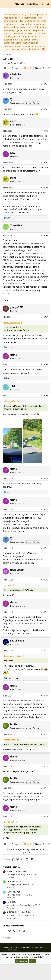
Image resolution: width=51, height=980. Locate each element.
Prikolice (10, 887)
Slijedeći (40, 68)
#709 (46, 396)
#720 (46, 817)
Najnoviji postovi (12, 867)
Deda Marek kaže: (13, 656)
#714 (46, 612)
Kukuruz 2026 (13, 892)
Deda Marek (17, 570)
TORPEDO (11, 902)
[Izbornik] (4, 4)
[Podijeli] (42, 84)
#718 (46, 766)
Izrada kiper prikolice (17, 882)
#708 (46, 365)
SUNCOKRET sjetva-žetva (19, 912)
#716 (46, 696)
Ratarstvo (11, 898)
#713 (46, 580)
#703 (46, 131)
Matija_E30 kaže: (12, 323)
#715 (46, 650)
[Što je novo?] (43, 4)
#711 (46, 510)
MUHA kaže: (10, 822)
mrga (13, 121)
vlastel (14, 355)
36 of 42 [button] (28, 68)
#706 (46, 235)
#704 (46, 163)
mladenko (15, 74)
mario (7, 63)
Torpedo (10, 908)
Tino (13, 386)
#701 (46, 84)
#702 (46, 109)
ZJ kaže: (8, 585)
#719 (46, 788)
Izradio (10, 950)
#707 (46, 317)
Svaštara (10, 877)
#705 (46, 188)
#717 (46, 734)
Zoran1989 (16, 225)
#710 (46, 479)
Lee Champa (17, 641)
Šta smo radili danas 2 (17, 871)
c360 (13, 153)
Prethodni (15, 68)
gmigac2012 (17, 307)
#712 (46, 548)
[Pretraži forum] (48, 4)
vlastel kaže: (10, 401)
